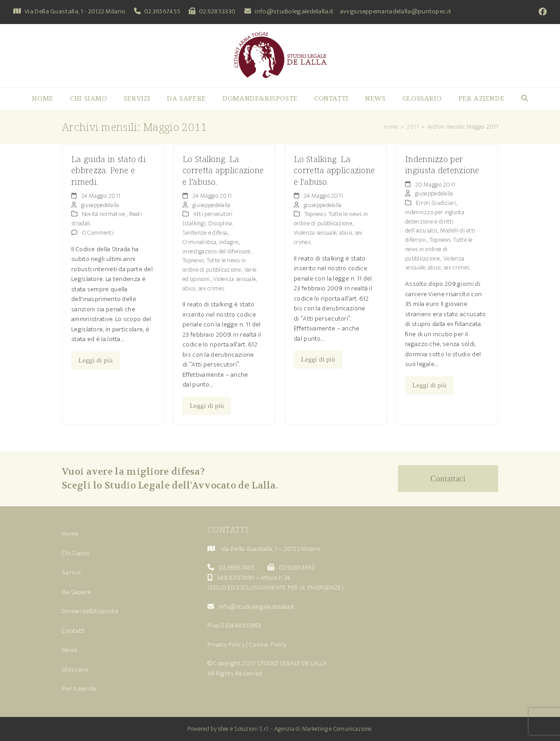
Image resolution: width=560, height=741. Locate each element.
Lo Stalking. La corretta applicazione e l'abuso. (334, 170)
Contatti (73, 631)
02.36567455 (162, 11)
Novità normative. (104, 214)
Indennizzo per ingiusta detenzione (442, 164)
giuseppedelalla (100, 205)
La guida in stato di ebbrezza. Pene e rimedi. (108, 170)
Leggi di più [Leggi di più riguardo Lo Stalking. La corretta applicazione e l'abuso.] (318, 359)
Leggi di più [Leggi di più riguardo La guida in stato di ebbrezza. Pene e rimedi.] (95, 360)
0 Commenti (98, 233)
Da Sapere (77, 592)
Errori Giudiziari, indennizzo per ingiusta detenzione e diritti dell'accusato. (435, 217)
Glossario (75, 670)
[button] (525, 99)
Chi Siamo (76, 553)
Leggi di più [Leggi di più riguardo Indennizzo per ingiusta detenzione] (429, 385)
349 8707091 (235, 578)
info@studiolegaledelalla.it (294, 11)
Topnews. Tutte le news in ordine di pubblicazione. (214, 265)
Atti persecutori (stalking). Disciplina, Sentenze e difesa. (208, 223)
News (70, 650)
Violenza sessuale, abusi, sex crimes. (220, 284)
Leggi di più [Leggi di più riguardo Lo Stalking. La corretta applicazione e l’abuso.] (207, 406)
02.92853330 (217, 11)
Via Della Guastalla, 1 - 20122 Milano (75, 11)
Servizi (71, 572)
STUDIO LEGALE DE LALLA (292, 663)
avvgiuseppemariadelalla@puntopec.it (396, 11)
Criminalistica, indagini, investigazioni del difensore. (217, 247)
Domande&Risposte (90, 611)
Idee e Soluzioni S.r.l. (244, 729)
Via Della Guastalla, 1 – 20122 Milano (271, 549)
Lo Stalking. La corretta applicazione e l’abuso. (223, 170)
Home (70, 534)
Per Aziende (79, 689)
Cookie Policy (268, 645)
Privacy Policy (226, 645)
